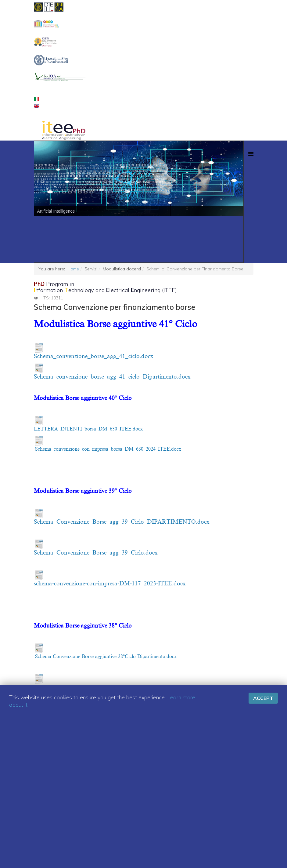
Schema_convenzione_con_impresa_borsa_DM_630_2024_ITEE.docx (108, 449)
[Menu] (251, 154)
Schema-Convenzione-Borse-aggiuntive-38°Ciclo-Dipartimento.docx (106, 657)
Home (73, 269)
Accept (263, 698)
